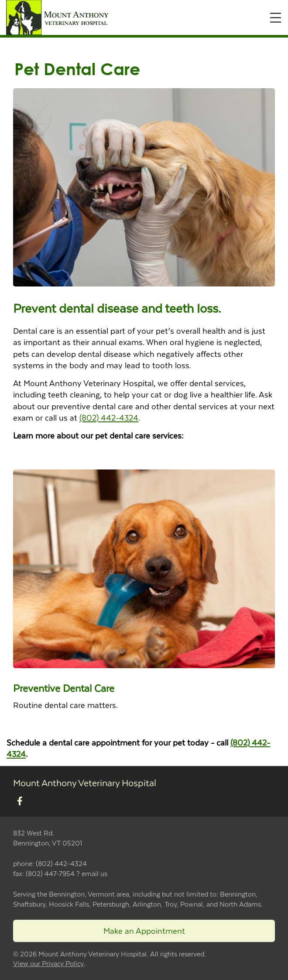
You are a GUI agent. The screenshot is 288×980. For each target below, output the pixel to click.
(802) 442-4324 (109, 417)
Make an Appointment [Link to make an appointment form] (144, 930)
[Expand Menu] (276, 18)
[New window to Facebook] (20, 801)
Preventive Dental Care (64, 688)
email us (94, 873)
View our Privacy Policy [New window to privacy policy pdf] (48, 964)
